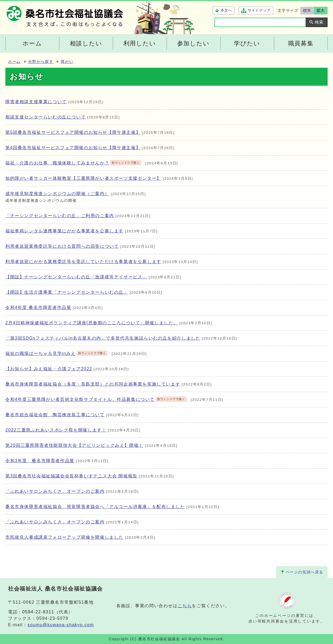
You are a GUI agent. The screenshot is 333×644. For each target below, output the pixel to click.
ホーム (14, 62)
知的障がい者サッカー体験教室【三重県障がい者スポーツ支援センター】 (83, 178)
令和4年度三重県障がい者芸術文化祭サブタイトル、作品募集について (96, 399)
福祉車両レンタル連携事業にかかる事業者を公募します (64, 231)
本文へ (226, 10)
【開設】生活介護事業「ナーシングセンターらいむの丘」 (67, 292)
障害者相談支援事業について (36, 102)
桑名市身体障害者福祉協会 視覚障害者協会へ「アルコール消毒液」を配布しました (95, 507)
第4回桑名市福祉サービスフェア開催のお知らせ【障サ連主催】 (73, 148)
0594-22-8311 (38, 612)
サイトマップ (259, 10)
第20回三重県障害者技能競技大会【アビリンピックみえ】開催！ (74, 445)
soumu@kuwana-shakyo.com (61, 625)
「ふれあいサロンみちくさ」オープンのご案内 (55, 491)
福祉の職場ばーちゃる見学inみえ (56, 353)
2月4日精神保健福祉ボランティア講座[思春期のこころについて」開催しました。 (92, 323)
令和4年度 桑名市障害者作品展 (38, 307)
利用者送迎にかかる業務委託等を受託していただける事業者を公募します (83, 262)
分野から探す (41, 62)
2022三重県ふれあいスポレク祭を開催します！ (56, 430)
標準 (307, 10)
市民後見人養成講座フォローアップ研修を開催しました (64, 537)
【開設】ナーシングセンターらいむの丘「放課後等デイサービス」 (76, 277)
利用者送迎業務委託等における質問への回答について (62, 246)
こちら (185, 606)
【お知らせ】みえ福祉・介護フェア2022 (49, 369)
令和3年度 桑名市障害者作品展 (40, 461)
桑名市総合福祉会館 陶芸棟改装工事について (55, 415)
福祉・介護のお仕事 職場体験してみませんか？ (73, 163)
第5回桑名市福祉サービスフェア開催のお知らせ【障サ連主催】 (73, 132)
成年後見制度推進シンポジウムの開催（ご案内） (57, 194)
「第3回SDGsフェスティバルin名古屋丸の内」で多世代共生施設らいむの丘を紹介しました (103, 338)
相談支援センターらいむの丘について (46, 117)
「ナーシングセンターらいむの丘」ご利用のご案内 (60, 216)
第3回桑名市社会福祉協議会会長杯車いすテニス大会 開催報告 (71, 476)
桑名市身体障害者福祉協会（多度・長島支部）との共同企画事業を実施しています (93, 384)
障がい (67, 62)
